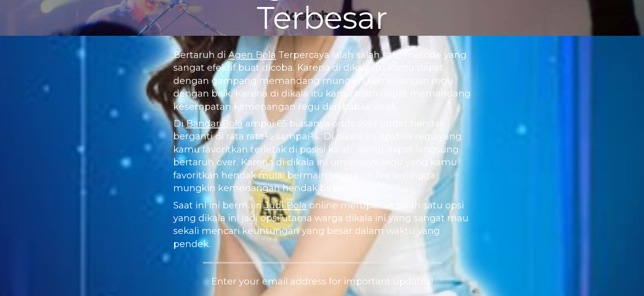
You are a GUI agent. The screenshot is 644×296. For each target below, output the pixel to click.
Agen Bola (252, 55)
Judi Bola (286, 205)
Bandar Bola (214, 124)
